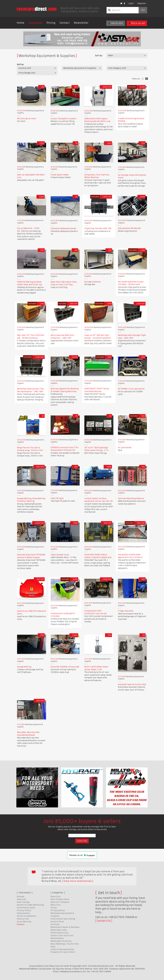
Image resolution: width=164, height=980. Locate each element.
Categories (35, 23)
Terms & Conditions (26, 916)
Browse (21, 896)
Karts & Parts (57, 922)
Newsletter (81, 23)
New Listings (23, 902)
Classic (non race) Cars (62, 935)
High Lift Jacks (57, 498)
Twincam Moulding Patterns (131, 498)
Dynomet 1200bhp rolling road (65, 667)
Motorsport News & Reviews (65, 927)
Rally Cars (55, 905)
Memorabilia (57, 938)
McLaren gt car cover (27, 119)
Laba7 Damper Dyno (60, 555)
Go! (143, 10)
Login (131, 3)
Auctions (55, 924)
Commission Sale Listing (63, 919)
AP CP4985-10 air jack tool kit (131, 389)
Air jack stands (125, 448)
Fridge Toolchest (126, 611)
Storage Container (93, 282)
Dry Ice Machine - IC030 (28, 228)
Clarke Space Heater (60, 175)
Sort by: (99, 56)
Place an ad (137, 23)
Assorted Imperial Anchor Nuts (132, 684)
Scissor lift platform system (63, 119)
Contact (65, 23)
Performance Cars (60, 933)
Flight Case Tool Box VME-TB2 (98, 228)
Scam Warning (24, 922)
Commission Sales (26, 908)
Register (142, 3)
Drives (54, 908)
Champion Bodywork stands (63, 228)
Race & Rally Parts (60, 899)
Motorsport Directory (61, 941)
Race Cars (55, 896)
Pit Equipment (58, 910)
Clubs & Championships (62, 949)
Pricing (51, 23)
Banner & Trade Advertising (30, 905)
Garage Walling (24, 667)
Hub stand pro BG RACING (129, 228)
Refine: (20, 64)
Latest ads (116, 23)
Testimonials (23, 913)
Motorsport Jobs (59, 930)
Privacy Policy (24, 910)
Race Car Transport (60, 902)
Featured (21, 899)
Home (21, 23)
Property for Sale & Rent (63, 952)
